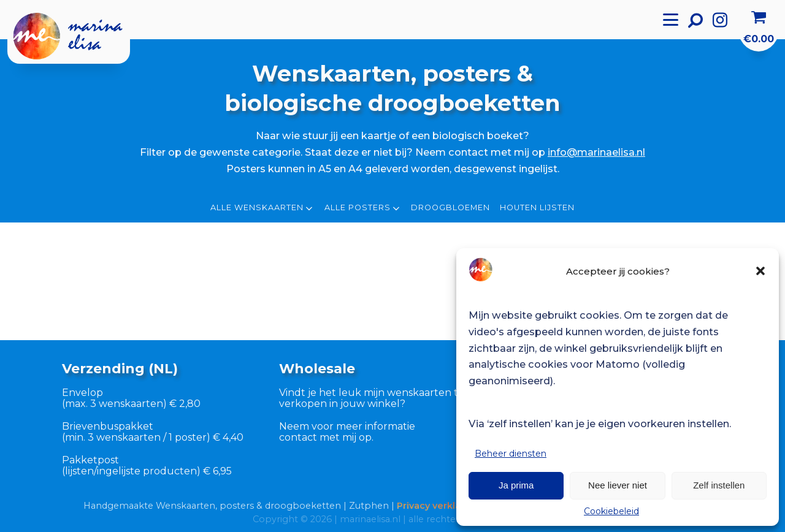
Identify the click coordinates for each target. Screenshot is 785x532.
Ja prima (516, 485)
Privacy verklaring (438, 506)
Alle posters (363, 208)
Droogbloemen (450, 208)
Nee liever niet (618, 485)
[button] (760, 271)
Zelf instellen (719, 485)
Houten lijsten (537, 208)
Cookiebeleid (611, 511)
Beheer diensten (511, 454)
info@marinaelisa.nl (596, 152)
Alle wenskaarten (262, 208)
